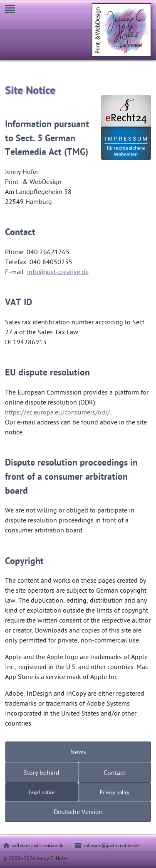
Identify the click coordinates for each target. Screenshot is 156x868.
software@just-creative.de (111, 845)
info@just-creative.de (58, 272)
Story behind (41, 772)
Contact (114, 772)
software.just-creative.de (37, 845)
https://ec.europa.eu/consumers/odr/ (57, 412)
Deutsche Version (78, 812)
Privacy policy (115, 792)
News (78, 752)
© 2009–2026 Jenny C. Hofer (35, 858)
